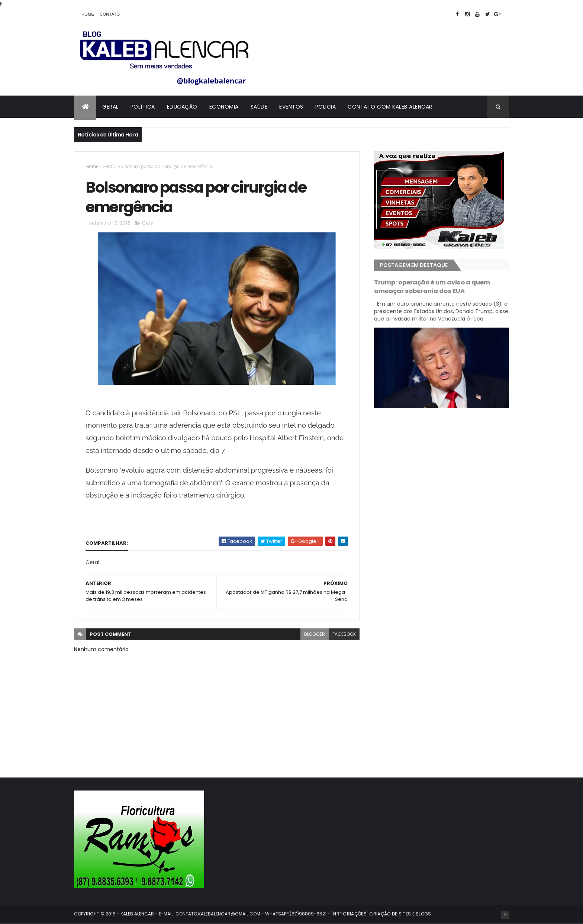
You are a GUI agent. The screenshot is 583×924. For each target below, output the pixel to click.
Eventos (291, 107)
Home (88, 14)
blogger (315, 634)
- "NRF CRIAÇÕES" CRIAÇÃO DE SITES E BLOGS (379, 914)
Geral (110, 107)
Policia (326, 107)
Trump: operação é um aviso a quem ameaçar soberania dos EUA (432, 287)
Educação (182, 107)
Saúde (259, 107)
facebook (344, 634)
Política (143, 107)
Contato (110, 14)
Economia (224, 107)
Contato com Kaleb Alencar (390, 107)
